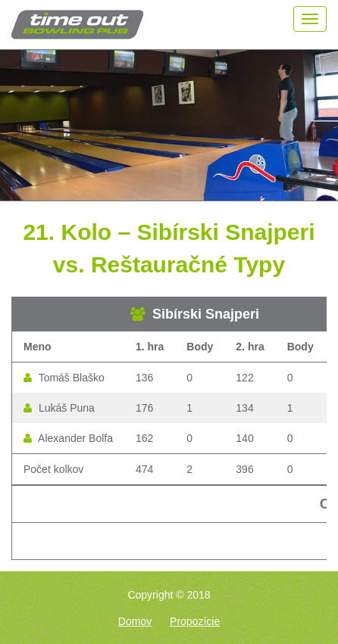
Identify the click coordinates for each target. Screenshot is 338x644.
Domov (135, 621)
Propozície (195, 621)
